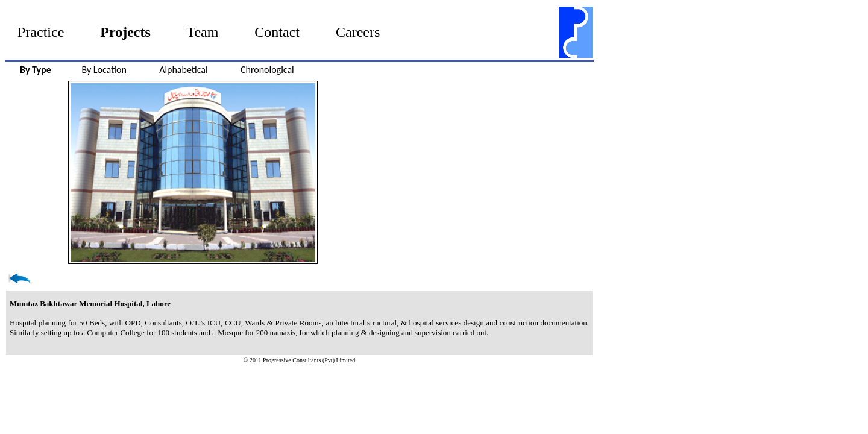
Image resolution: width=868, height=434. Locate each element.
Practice (41, 32)
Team (202, 32)
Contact (277, 32)
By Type (36, 70)
